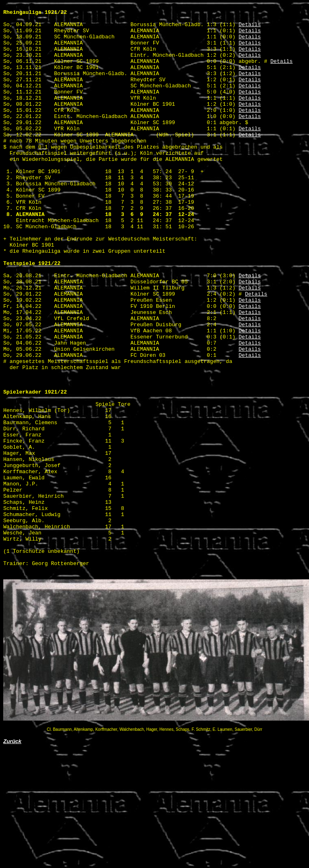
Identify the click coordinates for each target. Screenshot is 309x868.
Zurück (12, 855)
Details (250, 29)
